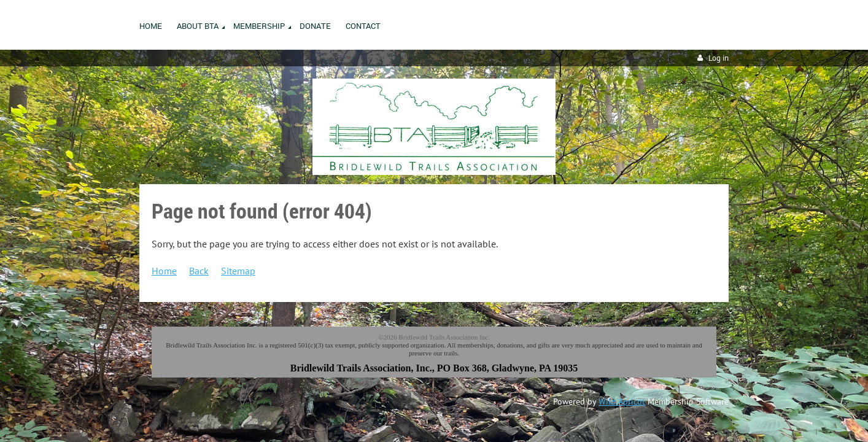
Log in (719, 58)
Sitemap (238, 271)
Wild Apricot (622, 401)
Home (164, 271)
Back (199, 271)
